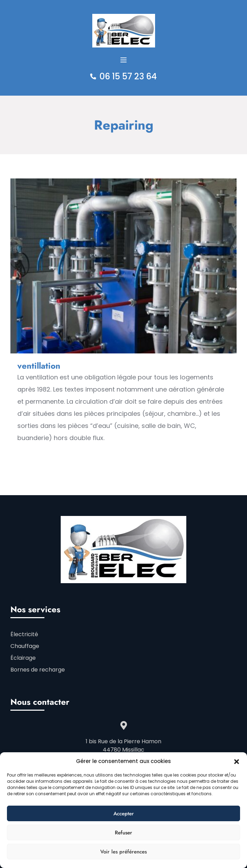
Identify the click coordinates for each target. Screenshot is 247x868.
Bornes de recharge (38, 670)
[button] (237, 761)
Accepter (124, 814)
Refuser (123, 833)
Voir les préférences (123, 852)
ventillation (39, 366)
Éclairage (23, 658)
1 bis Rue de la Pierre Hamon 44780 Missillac (123, 746)
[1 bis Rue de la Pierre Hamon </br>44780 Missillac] (124, 725)
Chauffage (25, 646)
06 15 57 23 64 (128, 76)
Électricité (24, 634)
